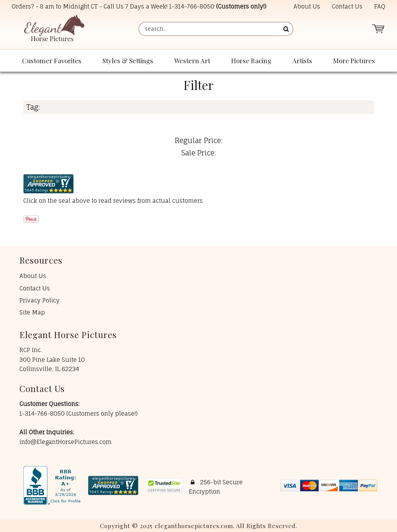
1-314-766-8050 (192, 6)
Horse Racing (251, 60)
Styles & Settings (128, 60)
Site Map (32, 312)
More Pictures (354, 60)
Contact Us (347, 6)
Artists (302, 60)
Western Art (192, 60)
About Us (307, 6)
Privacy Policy (40, 300)
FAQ (380, 6)
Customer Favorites (52, 60)
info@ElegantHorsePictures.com (66, 442)
